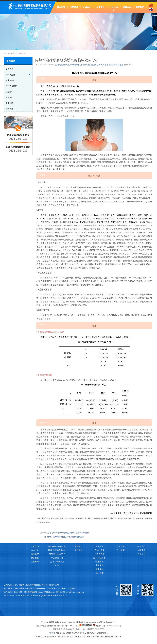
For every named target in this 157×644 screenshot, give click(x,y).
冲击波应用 (99, 513)
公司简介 (35, 505)
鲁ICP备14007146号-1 (70, 626)
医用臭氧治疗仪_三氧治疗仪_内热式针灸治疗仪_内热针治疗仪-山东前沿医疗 (89, 65)
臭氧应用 (99, 505)
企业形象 (35, 520)
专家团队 (100, 7)
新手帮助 (99, 528)
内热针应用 (23, 54)
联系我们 (140, 7)
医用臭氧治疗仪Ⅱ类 (57, 509)
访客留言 (141, 509)
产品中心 (87, 7)
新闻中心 (127, 7)
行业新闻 (120, 509)
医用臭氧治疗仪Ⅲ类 (57, 505)
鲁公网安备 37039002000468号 (109, 626)
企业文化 (35, 509)
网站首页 (61, 7)
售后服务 (99, 524)
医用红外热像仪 (57, 520)
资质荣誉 (35, 513)
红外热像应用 (99, 517)
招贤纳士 (141, 513)
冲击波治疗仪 (57, 517)
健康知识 (99, 520)
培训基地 (78, 509)
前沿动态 (120, 505)
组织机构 (35, 517)
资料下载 (99, 532)
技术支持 (114, 7)
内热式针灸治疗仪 (57, 513)
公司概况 (74, 7)
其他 (57, 524)
